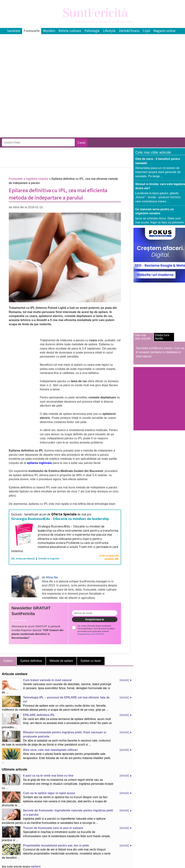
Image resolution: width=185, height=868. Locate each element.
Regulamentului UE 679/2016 (91, 634)
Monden (49, 31)
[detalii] (124, 680)
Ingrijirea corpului (37, 179)
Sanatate (14, 31)
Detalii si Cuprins (49, 558)
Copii (146, 31)
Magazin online (164, 31)
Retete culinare (70, 31)
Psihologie (92, 31)
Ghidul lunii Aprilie (162, 337)
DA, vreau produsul (23, 558)
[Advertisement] (43, 111)
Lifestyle (109, 31)
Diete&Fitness (129, 31)
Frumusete (32, 31)
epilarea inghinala (39, 463)
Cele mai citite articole (142, 337)
